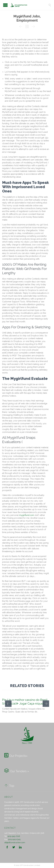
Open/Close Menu (5, 5)
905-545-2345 (14, 839)
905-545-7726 (14, 836)
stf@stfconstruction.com (15, 843)
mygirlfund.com (27, 515)
